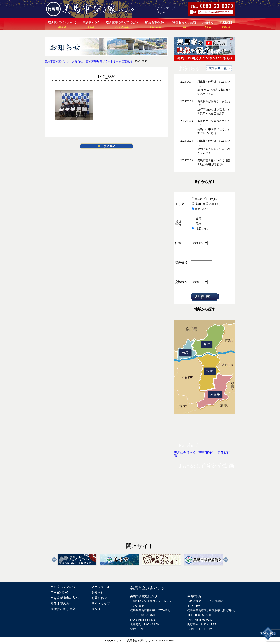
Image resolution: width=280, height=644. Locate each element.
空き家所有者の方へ (65, 598)
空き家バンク (60, 592)
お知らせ (98, 592)
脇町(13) (198, 204)
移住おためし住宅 (63, 609)
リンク (161, 13)
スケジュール (101, 587)
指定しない (200, 209)
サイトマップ (166, 8)
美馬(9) (198, 199)
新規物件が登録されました (214, 82)
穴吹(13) (211, 199)
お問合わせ (99, 598)
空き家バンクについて (66, 587)
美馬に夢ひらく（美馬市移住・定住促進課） (202, 454)
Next (226, 560)
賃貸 (196, 219)
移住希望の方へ (61, 604)
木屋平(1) (213, 204)
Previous (54, 560)
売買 (196, 223)
